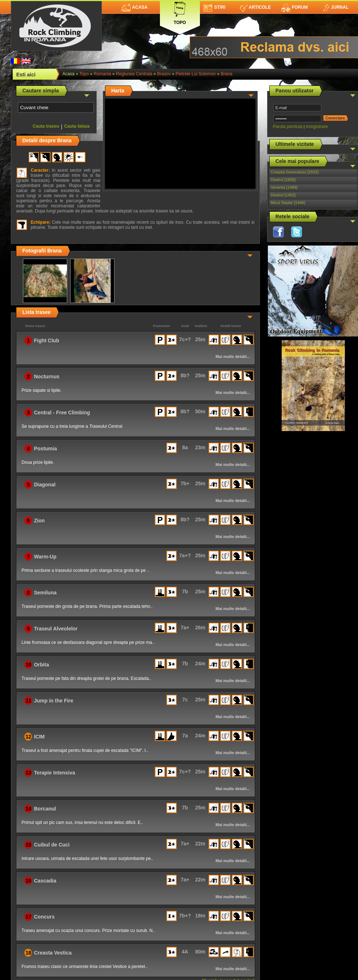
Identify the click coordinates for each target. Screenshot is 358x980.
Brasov (164, 74)
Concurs (44, 917)
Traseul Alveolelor (56, 629)
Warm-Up (45, 557)
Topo (180, 12)
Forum (294, 7)
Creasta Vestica (53, 953)
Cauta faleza (77, 126)
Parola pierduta (288, 127)
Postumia (45, 449)
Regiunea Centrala (134, 74)
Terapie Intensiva (54, 773)
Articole (255, 7)
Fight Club (46, 340)
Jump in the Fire (53, 701)
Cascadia (45, 881)
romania (102, 74)
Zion (39, 521)
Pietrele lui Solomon (196, 74)
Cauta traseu (46, 126)
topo (84, 74)
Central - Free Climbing (62, 413)
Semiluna (45, 593)
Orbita (41, 665)
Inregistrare (317, 127)
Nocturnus (47, 377)
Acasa (134, 7)
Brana (226, 74)
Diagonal (45, 485)
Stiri (214, 7)
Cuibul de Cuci (52, 845)
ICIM (39, 737)
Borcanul (45, 809)
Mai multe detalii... (233, 356)
